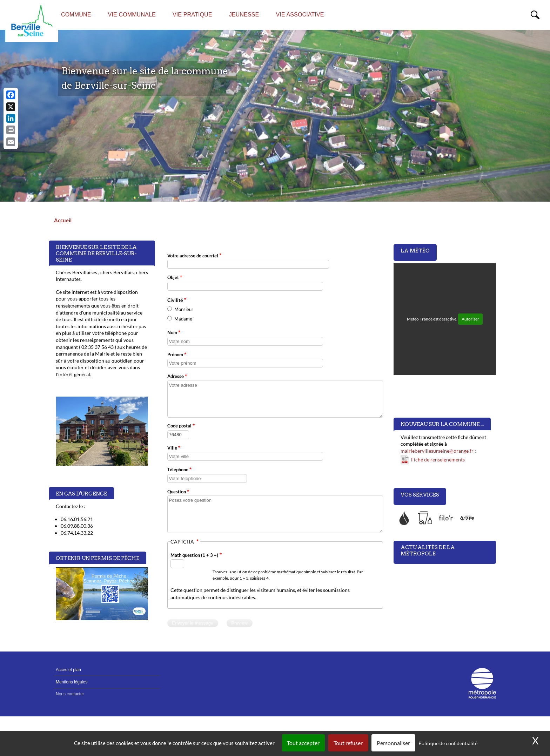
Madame (183, 319)
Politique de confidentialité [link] (448, 743)
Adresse (176, 376)
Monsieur (184, 309)
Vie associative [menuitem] (300, 15)
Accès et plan (68, 670)
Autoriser (470, 319)
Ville (172, 448)
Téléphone (178, 470)
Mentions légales (72, 682)
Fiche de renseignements (438, 460)
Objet (173, 277)
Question (177, 492)
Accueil (63, 220)
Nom (172, 332)
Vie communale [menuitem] (132, 15)
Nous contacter (70, 694)
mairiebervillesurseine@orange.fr (437, 451)
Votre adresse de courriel (193, 256)
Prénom (175, 355)
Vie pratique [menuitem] (192, 15)
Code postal (179, 426)
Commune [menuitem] (76, 15)
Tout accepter (303, 743)
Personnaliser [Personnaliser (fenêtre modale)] (393, 743)
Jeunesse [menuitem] (244, 15)
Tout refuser (348, 743)
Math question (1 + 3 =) (194, 555)
